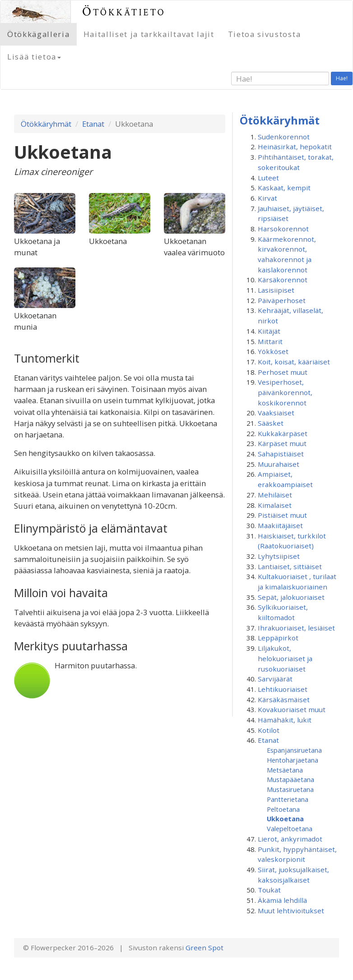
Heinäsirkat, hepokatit (295, 147)
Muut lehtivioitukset (291, 911)
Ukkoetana (285, 819)
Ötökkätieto (124, 12)
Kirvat (267, 198)
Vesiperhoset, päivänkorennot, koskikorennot (285, 392)
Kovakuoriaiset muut (292, 709)
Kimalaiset (275, 505)
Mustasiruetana (290, 789)
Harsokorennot (283, 229)
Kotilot (269, 730)
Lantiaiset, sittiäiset (290, 566)
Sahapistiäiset (281, 454)
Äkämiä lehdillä (282, 900)
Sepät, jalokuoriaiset (291, 597)
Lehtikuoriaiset (283, 689)
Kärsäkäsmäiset (284, 699)
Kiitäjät (269, 331)
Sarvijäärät (275, 679)
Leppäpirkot (278, 638)
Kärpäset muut (282, 443)
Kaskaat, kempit (284, 188)
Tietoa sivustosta (265, 34)
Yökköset (273, 351)
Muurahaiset (279, 464)
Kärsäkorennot (283, 280)
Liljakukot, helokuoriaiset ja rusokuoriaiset (285, 658)
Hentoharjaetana (293, 760)
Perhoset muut (283, 372)
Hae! (342, 78)
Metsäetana (285, 770)
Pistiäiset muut (282, 515)
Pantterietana (288, 799)
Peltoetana (283, 809)
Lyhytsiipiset (279, 556)
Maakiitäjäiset (280, 525)
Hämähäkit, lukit (285, 720)
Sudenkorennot (284, 137)
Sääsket (271, 423)
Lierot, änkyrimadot (290, 839)
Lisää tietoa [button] (34, 57)
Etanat (93, 124)
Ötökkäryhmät (46, 124)
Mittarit (270, 341)
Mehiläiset (275, 495)
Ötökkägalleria (39, 34)
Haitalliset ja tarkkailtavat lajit (149, 34)
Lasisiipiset (276, 290)
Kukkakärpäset (283, 433)
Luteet (268, 178)
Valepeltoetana (290, 828)
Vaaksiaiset (276, 413)
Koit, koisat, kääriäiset (294, 362)
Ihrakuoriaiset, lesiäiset (296, 628)
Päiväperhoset (282, 300)
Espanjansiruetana (294, 750)
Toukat (269, 890)
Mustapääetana (290, 779)
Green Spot (204, 948)
